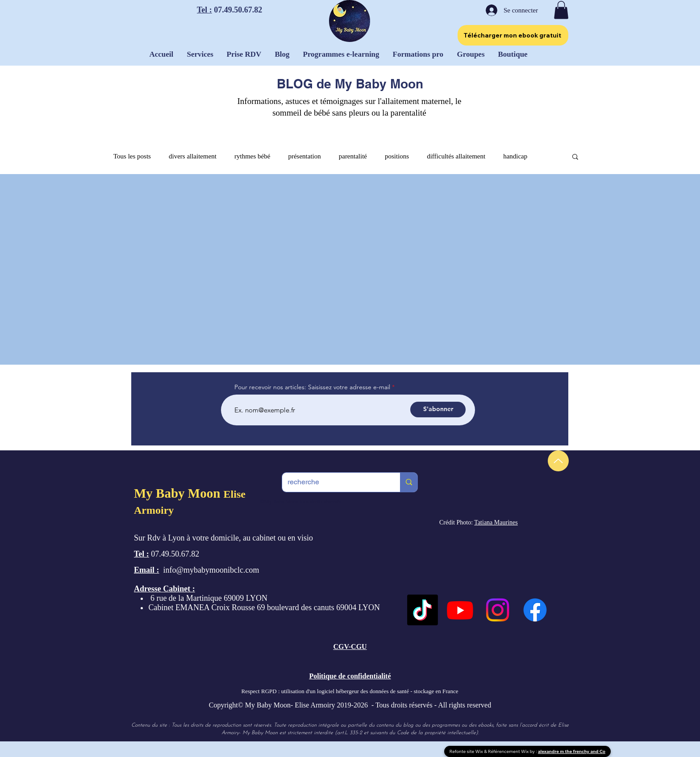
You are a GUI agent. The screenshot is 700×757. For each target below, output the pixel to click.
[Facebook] (535, 610)
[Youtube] (460, 610)
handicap (515, 156)
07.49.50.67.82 (237, 10)
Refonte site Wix (467, 751)
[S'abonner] (438, 410)
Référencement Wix (509, 751)
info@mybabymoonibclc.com (211, 570)
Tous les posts (132, 156)
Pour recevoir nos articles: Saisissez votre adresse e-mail (312, 387)
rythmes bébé (252, 156)
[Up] (558, 461)
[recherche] (334, 482)
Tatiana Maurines (496, 522)
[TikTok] (423, 610)
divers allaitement (193, 156)
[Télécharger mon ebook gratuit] (513, 35)
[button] (561, 10)
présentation (304, 156)
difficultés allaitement (456, 156)
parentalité (353, 156)
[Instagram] (498, 610)
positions (397, 156)
